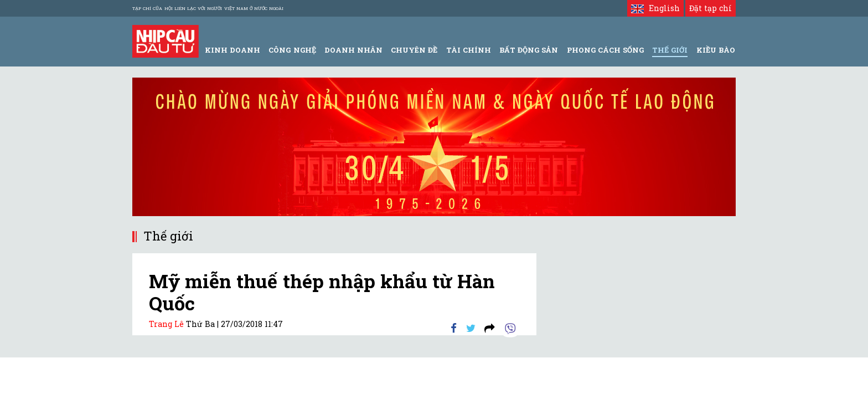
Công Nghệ (292, 50)
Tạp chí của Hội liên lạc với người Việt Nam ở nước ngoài (208, 8)
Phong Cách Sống (605, 50)
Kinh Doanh (232, 50)
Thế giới (670, 50)
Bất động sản (529, 50)
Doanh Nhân (353, 50)
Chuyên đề (414, 50)
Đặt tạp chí (711, 8)
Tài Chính (469, 50)
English (655, 8)
